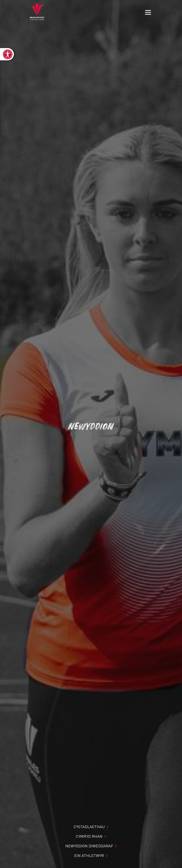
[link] (7, 54)
